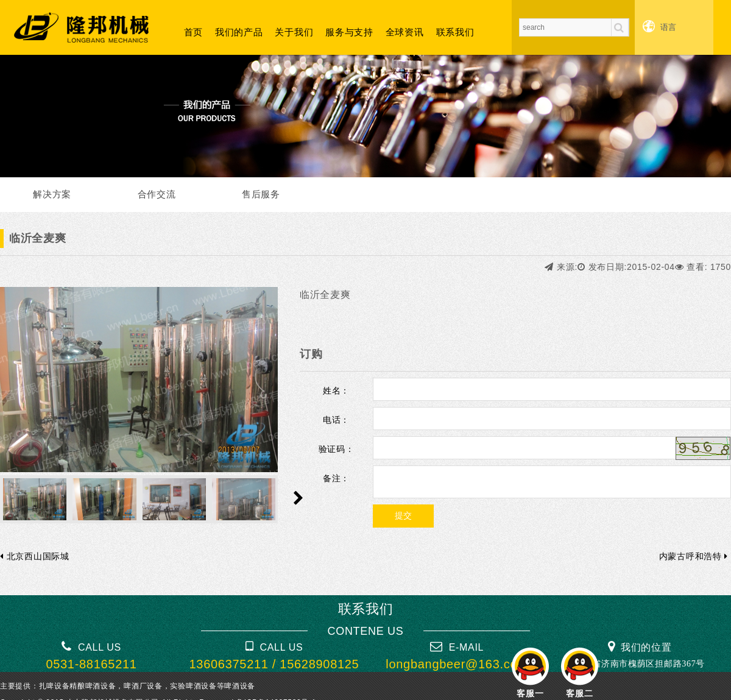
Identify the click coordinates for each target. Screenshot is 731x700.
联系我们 (455, 32)
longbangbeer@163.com (457, 664)
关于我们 (294, 32)
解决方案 (52, 194)
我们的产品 (239, 32)
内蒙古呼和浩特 (694, 556)
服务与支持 (349, 32)
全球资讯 (405, 32)
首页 (193, 32)
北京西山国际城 (35, 556)
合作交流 (157, 194)
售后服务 (261, 194)
